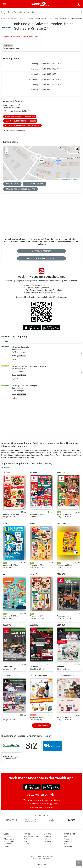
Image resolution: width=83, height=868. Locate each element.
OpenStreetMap (68, 179)
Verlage (26, 839)
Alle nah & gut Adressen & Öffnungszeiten (23, 125)
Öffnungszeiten (9, 839)
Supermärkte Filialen (15, 19)
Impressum (68, 846)
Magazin (7, 846)
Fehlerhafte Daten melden (14, 131)
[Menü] (4, 4)
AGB (65, 844)
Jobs (66, 837)
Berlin (47, 6)
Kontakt (27, 844)
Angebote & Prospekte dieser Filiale (20, 117)
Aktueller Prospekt (41, 251)
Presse (66, 839)
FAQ (25, 841)
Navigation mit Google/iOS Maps (21, 189)
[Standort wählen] (79, 4)
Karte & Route (10, 142)
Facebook (47, 837)
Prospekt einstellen (31, 837)
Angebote (7, 844)
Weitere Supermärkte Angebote (41, 258)
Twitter (46, 839)
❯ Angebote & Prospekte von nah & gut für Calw (19, 37)
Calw (3, 19)
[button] (77, 149)
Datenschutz (68, 841)
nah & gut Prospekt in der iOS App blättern (41, 804)
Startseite (7, 837)
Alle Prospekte (41, 725)
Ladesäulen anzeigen (34, 184)
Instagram (47, 841)
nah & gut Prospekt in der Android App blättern (42, 800)
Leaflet (58, 179)
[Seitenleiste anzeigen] (79, 863)
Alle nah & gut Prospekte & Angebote (20, 121)
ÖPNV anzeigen (12, 184)
